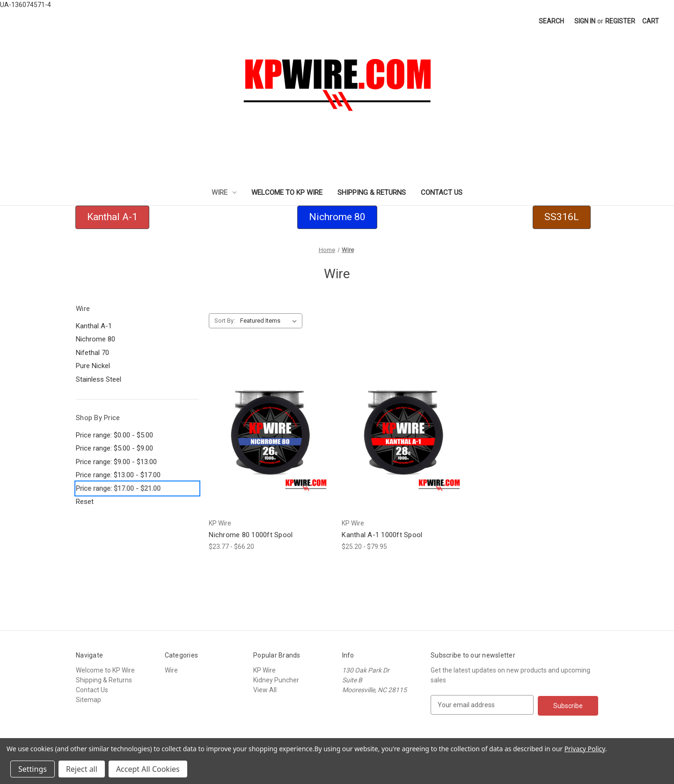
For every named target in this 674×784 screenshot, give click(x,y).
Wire (224, 192)
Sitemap (88, 700)
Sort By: (225, 321)
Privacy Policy (585, 749)
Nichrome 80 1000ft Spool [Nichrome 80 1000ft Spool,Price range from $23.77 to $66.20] (251, 535)
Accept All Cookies (148, 769)
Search (551, 21)
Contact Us (442, 192)
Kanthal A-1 (94, 326)
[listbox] (270, 321)
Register (620, 21)
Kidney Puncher (276, 680)
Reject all (82, 769)
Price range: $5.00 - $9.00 (114, 448)
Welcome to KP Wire (287, 192)
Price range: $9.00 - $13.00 (116, 462)
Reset (85, 502)
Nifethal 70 (92, 353)
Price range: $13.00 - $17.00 (118, 475)
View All (265, 690)
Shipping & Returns (372, 192)
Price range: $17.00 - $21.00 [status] (118, 488)
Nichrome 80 (95, 339)
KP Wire (264, 670)
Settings (33, 769)
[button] (112, 217)
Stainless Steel (99, 379)
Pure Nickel (93, 366)
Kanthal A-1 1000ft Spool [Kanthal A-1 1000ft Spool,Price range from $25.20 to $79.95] (382, 535)
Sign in (585, 21)
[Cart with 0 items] (651, 21)
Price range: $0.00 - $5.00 (114, 435)
